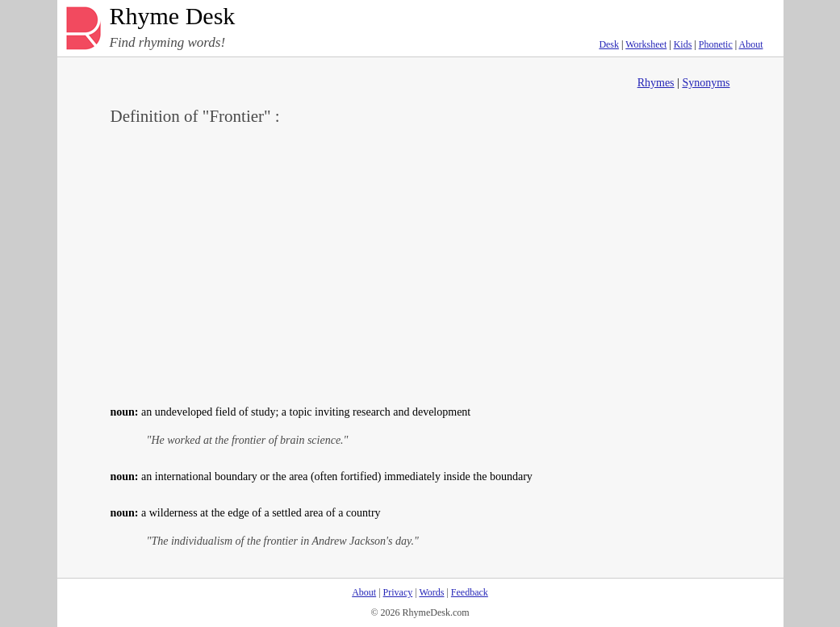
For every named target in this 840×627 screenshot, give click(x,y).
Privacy (398, 592)
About (751, 44)
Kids (683, 44)
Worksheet (646, 44)
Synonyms (706, 83)
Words (431, 592)
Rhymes (656, 83)
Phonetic (716, 44)
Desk (609, 44)
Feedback (470, 592)
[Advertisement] (420, 263)
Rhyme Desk (173, 17)
